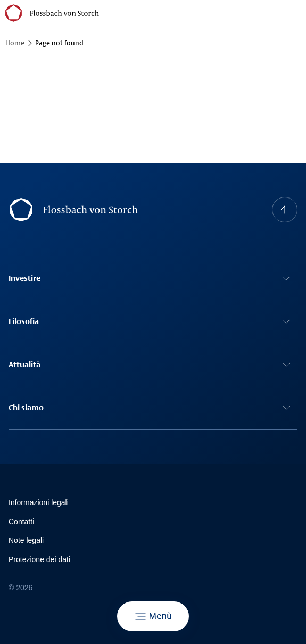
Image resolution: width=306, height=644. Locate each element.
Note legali (26, 540)
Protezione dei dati (39, 559)
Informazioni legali (39, 502)
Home (15, 43)
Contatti (21, 522)
